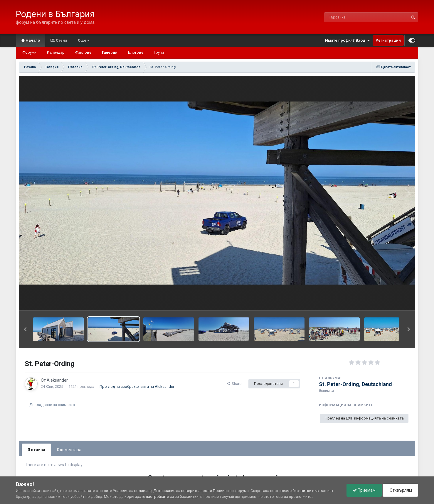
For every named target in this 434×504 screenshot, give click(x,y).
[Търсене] (351, 17)
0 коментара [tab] (69, 450)
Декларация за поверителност (181, 491)
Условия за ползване (132, 491)
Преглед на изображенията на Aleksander (137, 387)
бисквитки (302, 491)
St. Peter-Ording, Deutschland (355, 384)
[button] (25, 329)
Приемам (364, 490)
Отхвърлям (400, 490)
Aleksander (57, 380)
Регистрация (388, 40)
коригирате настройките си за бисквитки (162, 497)
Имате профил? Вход (347, 40)
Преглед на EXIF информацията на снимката (364, 418)
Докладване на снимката (52, 405)
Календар (56, 52)
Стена (59, 40)
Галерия (110, 52)
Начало (31, 40)
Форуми (29, 52)
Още (84, 40)
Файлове (83, 52)
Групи (159, 52)
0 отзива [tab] (36, 450)
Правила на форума (231, 491)
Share (234, 384)
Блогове (136, 52)
